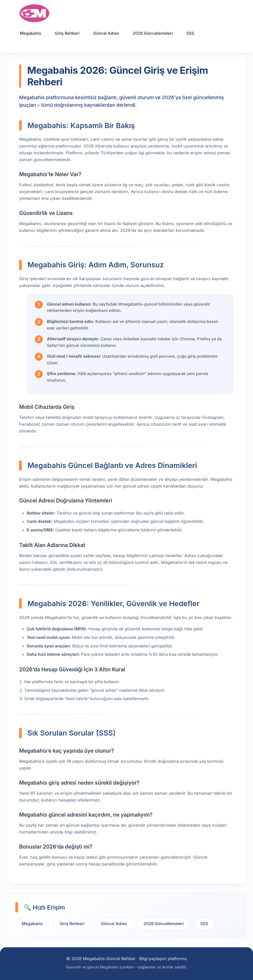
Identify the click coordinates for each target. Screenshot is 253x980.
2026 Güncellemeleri (153, 33)
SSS (190, 33)
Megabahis (30, 33)
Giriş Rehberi (67, 33)
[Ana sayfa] (35, 13)
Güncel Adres (106, 33)
